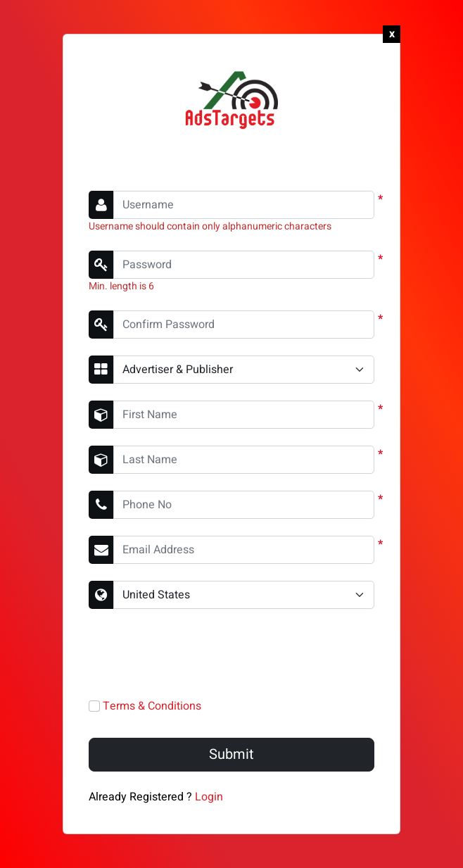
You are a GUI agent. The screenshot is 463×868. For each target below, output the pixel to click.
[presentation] (196, 653)
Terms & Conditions (152, 706)
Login (209, 797)
